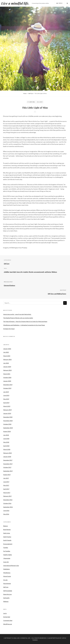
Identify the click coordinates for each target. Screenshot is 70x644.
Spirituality (6, 598)
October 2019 (7, 388)
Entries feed (7, 617)
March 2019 (7, 406)
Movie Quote (7, 576)
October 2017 (7, 467)
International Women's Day (11, 566)
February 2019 (7, 410)
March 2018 (7, 449)
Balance (6, 526)
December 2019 (8, 385)
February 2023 (7, 370)
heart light (13, 272)
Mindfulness (7, 573)
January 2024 (7, 367)
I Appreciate (7, 558)
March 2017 (7, 493)
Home (25, 93)
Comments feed (8, 620)
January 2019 (7, 413)
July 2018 (6, 435)
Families (6, 548)
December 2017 (8, 460)
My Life (5, 580)
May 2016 (6, 514)
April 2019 (6, 403)
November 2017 (8, 464)
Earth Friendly (7, 540)
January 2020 (7, 381)
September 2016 (8, 507)
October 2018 (7, 424)
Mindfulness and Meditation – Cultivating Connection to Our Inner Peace (24, 325)
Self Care (31, 93)
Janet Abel (32, 102)
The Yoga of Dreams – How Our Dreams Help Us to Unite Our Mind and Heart (25, 321)
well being (48, 272)
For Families (7, 551)
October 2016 (7, 503)
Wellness (54, 272)
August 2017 (7, 475)
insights (26, 272)
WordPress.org (8, 624)
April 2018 (6, 446)
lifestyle (31, 272)
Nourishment (7, 583)
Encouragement (8, 544)
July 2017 (6, 478)
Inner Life (20, 272)
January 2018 (7, 457)
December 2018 (8, 417)
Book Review (7, 529)
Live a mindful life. (15, 3)
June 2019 (6, 395)
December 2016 (8, 500)
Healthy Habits (8, 555)
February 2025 (7, 359)
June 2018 (6, 439)
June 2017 (6, 482)
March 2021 (7, 374)
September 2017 (8, 471)
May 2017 (6, 485)
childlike (6, 272)
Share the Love (7, 594)
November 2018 (8, 421)
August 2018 (7, 431)
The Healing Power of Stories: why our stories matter (18, 318)
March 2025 (7, 356)
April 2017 (6, 489)
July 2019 (6, 392)
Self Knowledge (8, 591)
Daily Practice (7, 537)
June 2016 (6, 511)
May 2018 (6, 442)
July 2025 (6, 352)
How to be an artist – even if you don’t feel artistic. (17, 314)
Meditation (6, 569)
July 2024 (6, 363)
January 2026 (7, 349)
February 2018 (7, 453)
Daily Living (7, 533)
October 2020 (7, 377)
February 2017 (7, 496)
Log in (5, 613)
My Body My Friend (9, 329)
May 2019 (6, 399)
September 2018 (8, 428)
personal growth (39, 272)
